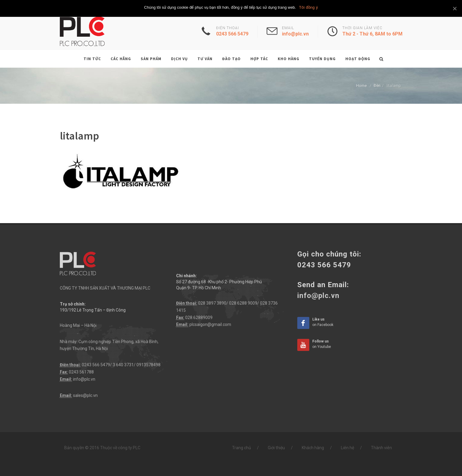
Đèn (377, 86)
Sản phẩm (151, 59)
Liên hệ (347, 448)
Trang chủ (242, 448)
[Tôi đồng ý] (454, 8)
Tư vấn (205, 59)
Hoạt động (358, 59)
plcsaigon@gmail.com (210, 324)
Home (361, 86)
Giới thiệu (276, 448)
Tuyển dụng (322, 59)
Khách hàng (313, 448)
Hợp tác (259, 59)
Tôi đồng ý (309, 7)
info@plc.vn (84, 379)
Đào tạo (231, 59)
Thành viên (381, 448)
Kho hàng (289, 59)
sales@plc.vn (85, 395)
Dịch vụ (179, 59)
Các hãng (121, 59)
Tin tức (92, 59)
